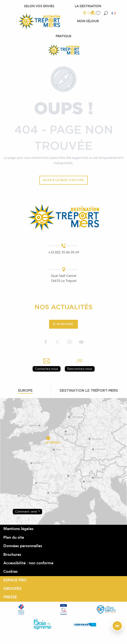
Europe (25, 390)
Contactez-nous (47, 369)
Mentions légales (18, 529)
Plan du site (14, 538)
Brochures (12, 555)
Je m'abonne (63, 324)
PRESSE (10, 597)
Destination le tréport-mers (89, 390)
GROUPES (12, 589)
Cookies (10, 572)
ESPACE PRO (15, 580)
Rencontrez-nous (80, 369)
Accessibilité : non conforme (28, 563)
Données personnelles (23, 546)
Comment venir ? (27, 511)
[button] (106, 13)
